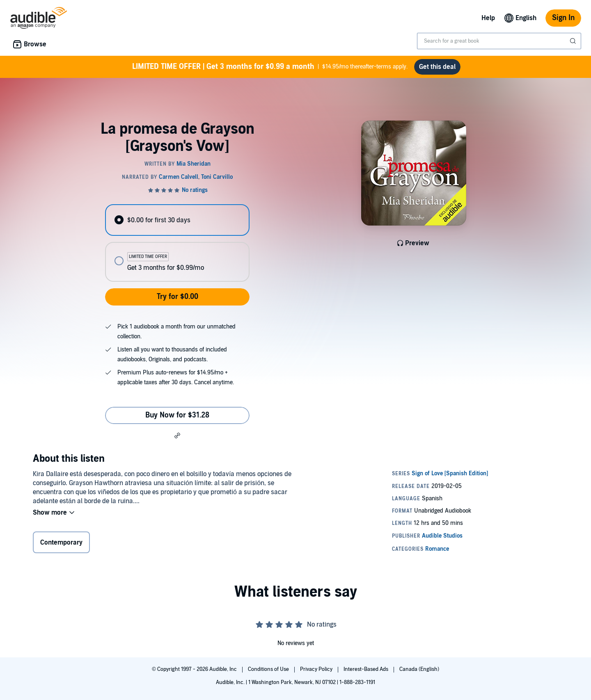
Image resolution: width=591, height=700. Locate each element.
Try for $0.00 (178, 297)
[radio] (177, 220)
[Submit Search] (574, 41)
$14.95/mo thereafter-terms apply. (270, 67)
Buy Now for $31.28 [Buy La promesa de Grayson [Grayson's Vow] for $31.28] (177, 415)
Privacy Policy (317, 669)
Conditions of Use (269, 669)
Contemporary (61, 543)
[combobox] (499, 41)
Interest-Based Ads (367, 669)
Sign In (563, 18)
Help (488, 18)
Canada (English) (419, 669)
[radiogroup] (177, 243)
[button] (177, 435)
